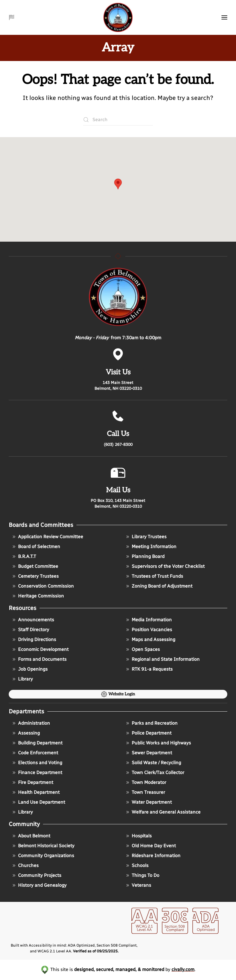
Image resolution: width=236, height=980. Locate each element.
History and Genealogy (39, 885)
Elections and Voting (37, 763)
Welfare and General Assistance (163, 812)
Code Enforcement (35, 753)
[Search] (118, 120)
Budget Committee (35, 566)
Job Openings (29, 669)
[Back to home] (118, 17)
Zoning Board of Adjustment (159, 586)
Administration (31, 723)
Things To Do (142, 875)
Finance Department (37, 773)
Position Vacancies (148, 630)
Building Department (37, 743)
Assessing (25, 733)
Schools (137, 866)
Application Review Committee (47, 537)
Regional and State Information (162, 659)
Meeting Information (151, 547)
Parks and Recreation (151, 723)
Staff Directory (30, 630)
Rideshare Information (153, 856)
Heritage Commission (37, 596)
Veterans (138, 885)
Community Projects (36, 875)
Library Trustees (146, 537)
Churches (25, 866)
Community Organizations (43, 856)
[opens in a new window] (144, 925)
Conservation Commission (42, 586)
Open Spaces (142, 649)
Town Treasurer (145, 792)
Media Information (148, 620)
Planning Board (145, 557)
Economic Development (40, 649)
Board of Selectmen (36, 547)
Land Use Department (38, 802)
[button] (12, 17)
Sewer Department (148, 753)
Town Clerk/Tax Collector (154, 773)
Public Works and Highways (158, 743)
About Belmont (31, 836)
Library (22, 679)
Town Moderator (145, 782)
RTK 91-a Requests (149, 669)
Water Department (148, 802)
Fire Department (32, 782)
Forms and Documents (39, 659)
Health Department (35, 792)
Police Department (148, 733)
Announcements (33, 620)
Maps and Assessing (150, 640)
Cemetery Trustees (35, 576)
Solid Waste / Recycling (153, 763)
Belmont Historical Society (43, 846)
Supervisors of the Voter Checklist (165, 566)
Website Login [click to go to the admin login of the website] (118, 694)
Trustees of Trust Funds (154, 576)
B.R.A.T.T (24, 557)
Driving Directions (34, 640)
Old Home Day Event (150, 846)
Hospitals (138, 836)
